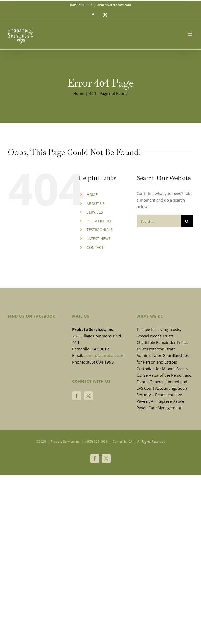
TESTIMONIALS (100, 230)
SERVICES (95, 212)
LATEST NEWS (99, 238)
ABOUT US (96, 203)
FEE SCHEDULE (99, 221)
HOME (92, 195)
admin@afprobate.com (114, 5)
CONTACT (95, 247)
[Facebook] (77, 396)
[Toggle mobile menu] (190, 34)
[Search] (187, 221)
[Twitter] (88, 396)
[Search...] (159, 221)
